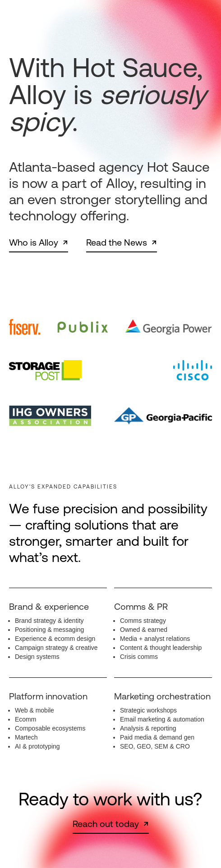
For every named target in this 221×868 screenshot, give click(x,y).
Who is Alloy (34, 242)
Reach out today (106, 824)
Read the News (117, 242)
